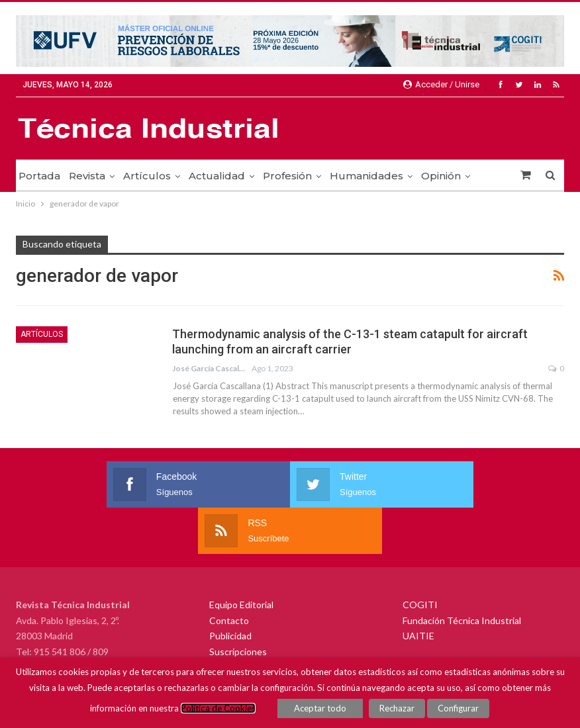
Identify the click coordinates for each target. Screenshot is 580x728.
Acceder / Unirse (441, 84)
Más (432, 176)
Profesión (287, 176)
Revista (87, 176)
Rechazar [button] (397, 708)
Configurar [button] (458, 708)
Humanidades (366, 176)
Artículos (147, 176)
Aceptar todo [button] (321, 708)
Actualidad (217, 176)
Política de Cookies (219, 708)
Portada (39, 176)
